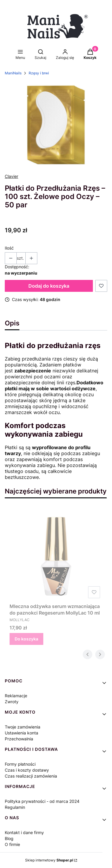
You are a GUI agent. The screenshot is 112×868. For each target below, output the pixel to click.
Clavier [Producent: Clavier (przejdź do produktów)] (11, 176)
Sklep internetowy (49, 860)
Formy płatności (20, 764)
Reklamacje (16, 696)
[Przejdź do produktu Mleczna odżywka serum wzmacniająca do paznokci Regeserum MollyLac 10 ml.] (56, 554)
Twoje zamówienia (23, 727)
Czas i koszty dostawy (27, 770)
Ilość (9, 248)
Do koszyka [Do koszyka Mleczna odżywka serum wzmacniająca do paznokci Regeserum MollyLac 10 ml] (26, 639)
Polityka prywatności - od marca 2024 (42, 801)
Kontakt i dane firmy (24, 832)
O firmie (12, 844)
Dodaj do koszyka (49, 286)
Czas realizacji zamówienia (31, 776)
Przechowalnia (19, 739)
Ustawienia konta (22, 733)
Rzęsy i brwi (39, 73)
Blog (9, 838)
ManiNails (13, 73)
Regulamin (15, 807)
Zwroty (12, 702)
